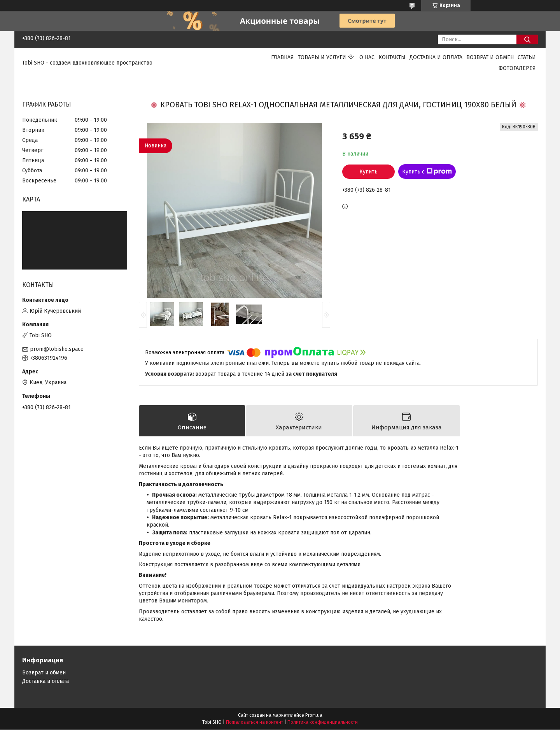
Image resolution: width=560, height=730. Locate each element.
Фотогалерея (517, 68)
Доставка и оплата (436, 57)
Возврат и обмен (490, 57)
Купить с (427, 172)
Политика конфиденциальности (323, 723)
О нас (367, 57)
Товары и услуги (322, 57)
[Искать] (527, 39)
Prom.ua (314, 716)
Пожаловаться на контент (255, 723)
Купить (368, 172)
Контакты (392, 57)
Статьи (527, 57)
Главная (283, 57)
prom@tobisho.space (57, 349)
